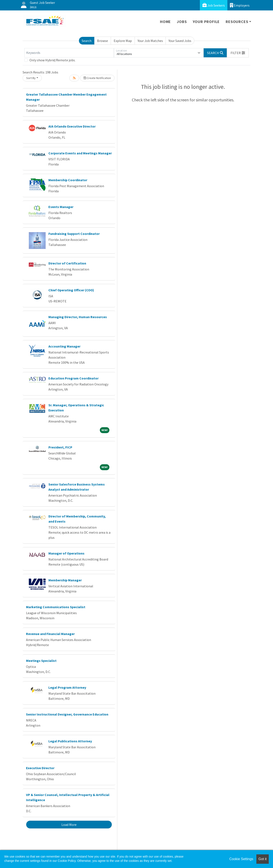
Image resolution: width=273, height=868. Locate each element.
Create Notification (97, 78)
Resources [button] (237, 22)
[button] (238, 53)
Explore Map (123, 41)
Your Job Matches (150, 41)
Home (165, 22)
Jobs (182, 22)
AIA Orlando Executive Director (72, 126)
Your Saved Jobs (180, 41)
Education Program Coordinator (73, 378)
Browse (102, 41)
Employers (240, 5)
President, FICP (60, 447)
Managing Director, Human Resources (78, 317)
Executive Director (40, 768)
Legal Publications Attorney (70, 741)
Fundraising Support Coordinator (74, 234)
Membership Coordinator (68, 180)
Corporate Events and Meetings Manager (80, 153)
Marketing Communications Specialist (56, 607)
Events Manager (61, 207)
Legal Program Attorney (67, 687)
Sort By (31, 78)
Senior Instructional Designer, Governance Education (67, 714)
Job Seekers (214, 5)
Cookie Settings (241, 859)
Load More (69, 825)
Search (87, 41)
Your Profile (206, 22)
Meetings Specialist (41, 661)
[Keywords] (69, 53)
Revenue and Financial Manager (50, 634)
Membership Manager (65, 580)
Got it (263, 859)
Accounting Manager (64, 346)
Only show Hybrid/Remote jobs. (52, 60)
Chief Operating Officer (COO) (71, 290)
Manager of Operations (66, 553)
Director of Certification (67, 263)
